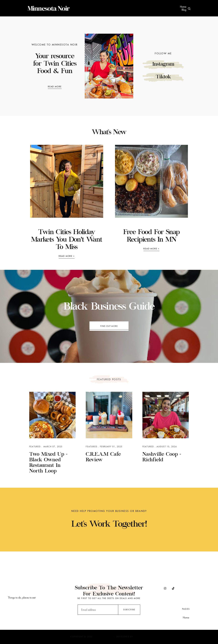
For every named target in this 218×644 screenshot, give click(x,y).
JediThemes (141, 637)
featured (35, 447)
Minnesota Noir (49, 8)
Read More (55, 87)
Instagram (163, 64)
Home (183, 7)
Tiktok (163, 77)
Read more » (67, 256)
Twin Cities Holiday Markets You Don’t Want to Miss (67, 240)
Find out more (109, 326)
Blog (184, 10)
